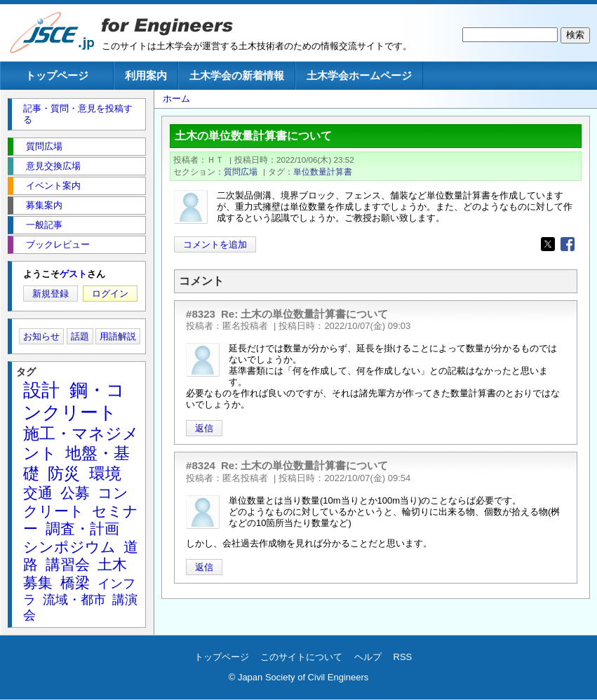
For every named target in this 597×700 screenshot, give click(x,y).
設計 (41, 390)
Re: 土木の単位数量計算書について (305, 314)
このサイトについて (301, 657)
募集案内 (44, 205)
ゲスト (73, 274)
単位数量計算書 (323, 171)
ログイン (110, 294)
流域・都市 (74, 600)
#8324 (201, 465)
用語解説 (118, 336)
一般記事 (44, 225)
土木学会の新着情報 (237, 75)
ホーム (176, 99)
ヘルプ (368, 657)
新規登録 (51, 294)
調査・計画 (82, 529)
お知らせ (41, 336)
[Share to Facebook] (568, 244)
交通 (38, 493)
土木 (112, 564)
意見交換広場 (53, 166)
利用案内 (146, 75)
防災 (64, 473)
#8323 (201, 314)
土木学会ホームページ (359, 75)
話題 (80, 336)
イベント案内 (53, 186)
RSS (403, 657)
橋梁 (75, 583)
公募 (75, 493)
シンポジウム (69, 547)
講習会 (68, 564)
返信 (204, 428)
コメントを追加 (215, 244)
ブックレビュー (58, 244)
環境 (105, 473)
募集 (38, 583)
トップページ (57, 75)
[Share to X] (548, 244)
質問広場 (241, 171)
